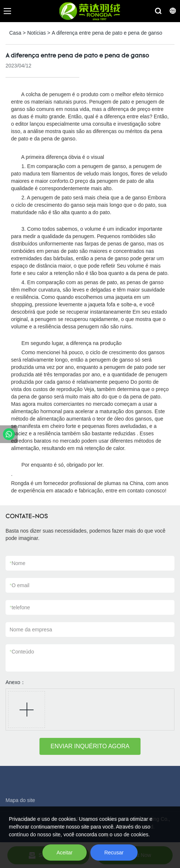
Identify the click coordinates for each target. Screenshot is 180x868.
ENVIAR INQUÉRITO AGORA (90, 746)
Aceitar (65, 853)
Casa (15, 33)
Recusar (114, 853)
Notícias (37, 33)
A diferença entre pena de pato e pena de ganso (107, 33)
